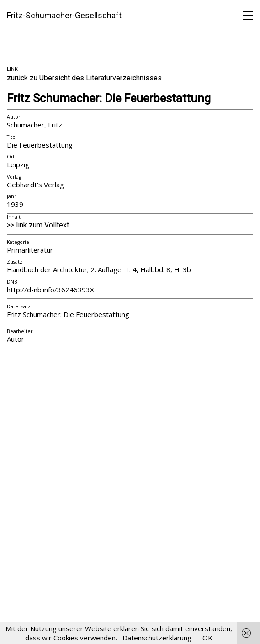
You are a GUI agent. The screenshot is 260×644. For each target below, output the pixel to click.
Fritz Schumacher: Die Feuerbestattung (109, 98)
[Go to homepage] (64, 16)
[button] (248, 16)
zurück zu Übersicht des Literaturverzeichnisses (84, 78)
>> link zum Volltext (38, 225)
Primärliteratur (30, 250)
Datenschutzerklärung (157, 638)
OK (207, 638)
